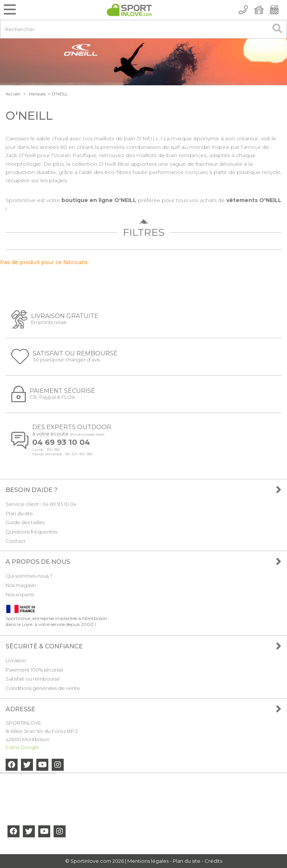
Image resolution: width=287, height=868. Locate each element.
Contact (16, 541)
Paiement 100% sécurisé (34, 670)
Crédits (213, 861)
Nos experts (20, 595)
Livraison (16, 660)
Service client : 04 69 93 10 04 (41, 504)
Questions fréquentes (31, 532)
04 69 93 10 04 (61, 442)
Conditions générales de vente (43, 688)
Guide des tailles (25, 522)
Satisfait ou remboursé (33, 679)
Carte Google (22, 747)
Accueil (13, 94)
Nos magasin (21, 585)
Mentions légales (148, 861)
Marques (37, 94)
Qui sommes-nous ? (29, 576)
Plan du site (19, 513)
